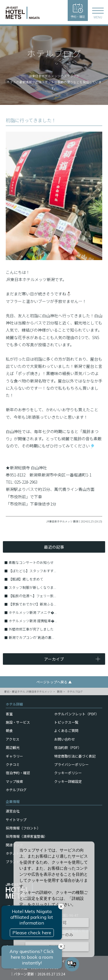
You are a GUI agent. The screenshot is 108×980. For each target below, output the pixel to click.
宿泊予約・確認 (18, 773)
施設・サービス (18, 722)
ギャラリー (14, 756)
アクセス (13, 739)
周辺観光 (13, 747)
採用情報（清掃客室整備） (26, 836)
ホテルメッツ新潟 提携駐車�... (33, 621)
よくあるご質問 (66, 730)
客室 (9, 714)
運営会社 (13, 811)
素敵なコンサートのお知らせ (31, 562)
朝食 (9, 730)
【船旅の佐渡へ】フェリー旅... (32, 596)
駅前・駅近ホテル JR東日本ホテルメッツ (28, 692)
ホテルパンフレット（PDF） (76, 714)
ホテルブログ (75, 692)
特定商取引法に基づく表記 (75, 756)
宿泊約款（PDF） (68, 747)
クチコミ (13, 764)
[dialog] (54, 899)
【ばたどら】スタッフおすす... (32, 571)
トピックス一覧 (66, 722)
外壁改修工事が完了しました (31, 629)
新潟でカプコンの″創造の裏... (31, 637)
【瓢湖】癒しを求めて (26, 579)
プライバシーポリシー (71, 764)
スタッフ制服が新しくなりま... (32, 587)
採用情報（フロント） (23, 828)
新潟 (60, 692)
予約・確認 (78, 11)
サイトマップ (16, 819)
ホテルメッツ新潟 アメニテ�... (33, 612)
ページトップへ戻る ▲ (54, 682)
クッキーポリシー (68, 773)
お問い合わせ (65, 739)
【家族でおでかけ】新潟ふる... (32, 604)
